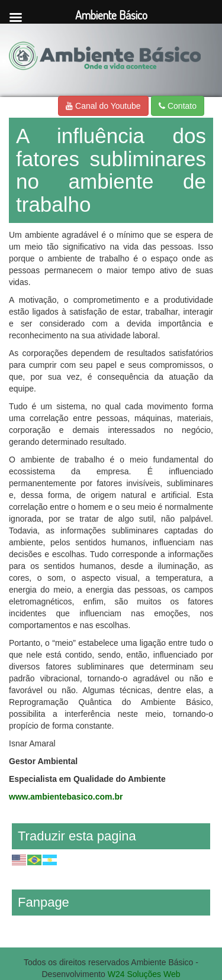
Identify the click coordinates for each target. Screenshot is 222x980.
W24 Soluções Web (144, 974)
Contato (178, 106)
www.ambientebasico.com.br (66, 797)
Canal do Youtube (103, 106)
